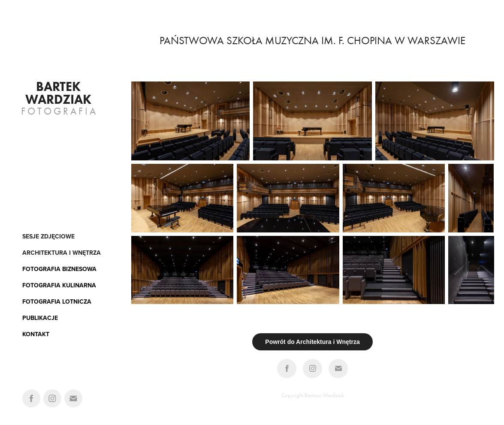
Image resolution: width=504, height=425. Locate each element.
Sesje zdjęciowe (48, 236)
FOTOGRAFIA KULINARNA (59, 285)
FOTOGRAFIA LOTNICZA (57, 301)
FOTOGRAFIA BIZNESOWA (59, 269)
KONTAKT (36, 334)
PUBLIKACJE (40, 318)
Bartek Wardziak (58, 93)
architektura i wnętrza (62, 253)
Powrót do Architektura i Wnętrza (312, 342)
